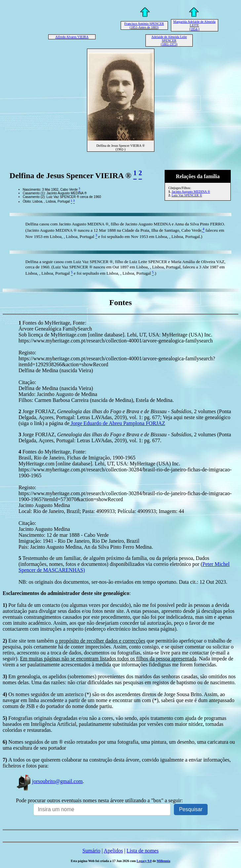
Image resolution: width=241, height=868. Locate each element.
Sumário (91, 851)
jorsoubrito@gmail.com (49, 781)
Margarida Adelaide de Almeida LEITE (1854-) (194, 25)
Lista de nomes (143, 851)
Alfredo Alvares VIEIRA (72, 37)
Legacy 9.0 (144, 861)
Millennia (163, 861)
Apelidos (113, 851)
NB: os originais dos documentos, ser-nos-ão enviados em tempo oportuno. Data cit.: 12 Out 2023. (123, 582)
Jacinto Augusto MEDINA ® (191, 192)
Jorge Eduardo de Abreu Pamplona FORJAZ (117, 423)
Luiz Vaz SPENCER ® (187, 195)
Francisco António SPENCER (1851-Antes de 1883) (144, 25)
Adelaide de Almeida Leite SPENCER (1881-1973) (169, 40)
